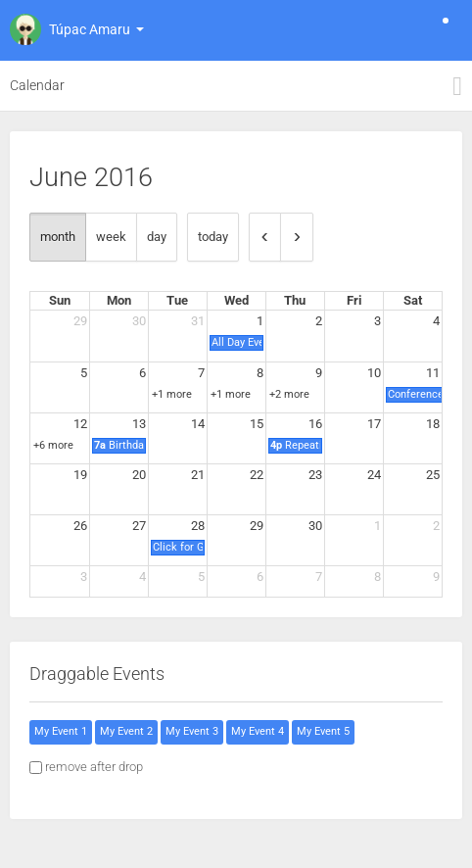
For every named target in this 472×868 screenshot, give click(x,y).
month (58, 237)
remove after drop (94, 767)
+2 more (289, 394)
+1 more (172, 394)
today (213, 237)
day (157, 237)
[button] (74, 29)
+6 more (53, 445)
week (111, 237)
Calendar (37, 85)
